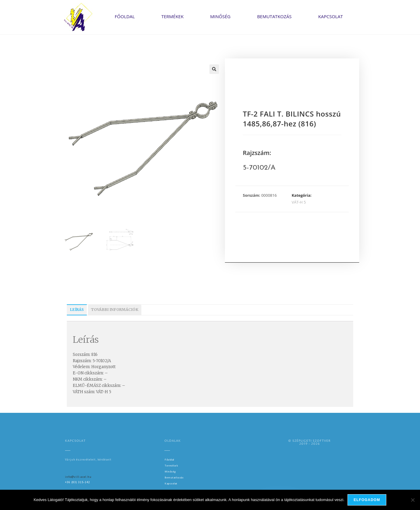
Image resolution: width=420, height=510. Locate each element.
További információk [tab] (115, 310)
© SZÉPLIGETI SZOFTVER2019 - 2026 (309, 442)
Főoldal (125, 16)
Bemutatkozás (274, 16)
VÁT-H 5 (299, 202)
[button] (214, 69)
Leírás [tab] (77, 310)
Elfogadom (367, 500)
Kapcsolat (331, 16)
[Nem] (413, 500)
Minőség (220, 16)
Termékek (172, 16)
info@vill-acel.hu (78, 477)
